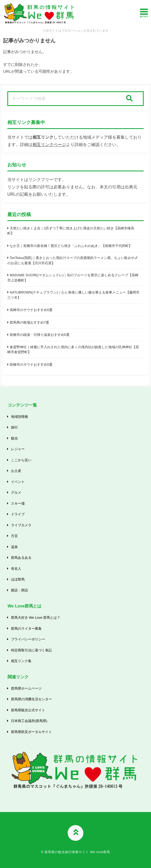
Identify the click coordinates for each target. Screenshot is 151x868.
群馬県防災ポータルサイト (31, 732)
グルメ (16, 492)
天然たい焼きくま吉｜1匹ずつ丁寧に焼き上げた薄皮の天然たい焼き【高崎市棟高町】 (71, 231)
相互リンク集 (21, 661)
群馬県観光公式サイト (28, 710)
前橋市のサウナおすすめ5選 (31, 365)
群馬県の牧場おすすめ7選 (29, 322)
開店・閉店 (20, 590)
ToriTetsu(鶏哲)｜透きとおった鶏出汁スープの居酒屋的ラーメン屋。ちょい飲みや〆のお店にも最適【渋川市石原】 (73, 260)
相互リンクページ (49, 145)
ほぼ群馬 (18, 579)
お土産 (16, 471)
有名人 (16, 569)
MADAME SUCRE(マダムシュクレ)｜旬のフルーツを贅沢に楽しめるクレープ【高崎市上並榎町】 (73, 278)
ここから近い (21, 460)
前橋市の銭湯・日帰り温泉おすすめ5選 (40, 335)
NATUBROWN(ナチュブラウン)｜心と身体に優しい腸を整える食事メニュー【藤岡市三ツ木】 (73, 295)
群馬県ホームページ (26, 688)
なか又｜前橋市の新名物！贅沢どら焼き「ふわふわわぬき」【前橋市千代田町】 (71, 246)
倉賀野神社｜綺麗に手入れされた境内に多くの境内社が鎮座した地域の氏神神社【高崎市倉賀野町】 (73, 350)
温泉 (14, 547)
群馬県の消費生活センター (31, 699)
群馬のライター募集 (26, 629)
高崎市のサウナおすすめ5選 (31, 310)
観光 (14, 438)
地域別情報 (20, 417)
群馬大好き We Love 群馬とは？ (36, 618)
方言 (14, 536)
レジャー (18, 449)
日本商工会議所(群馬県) (29, 721)
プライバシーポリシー (28, 639)
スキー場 (18, 503)
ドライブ (18, 514)
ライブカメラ (21, 525)
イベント (18, 482)
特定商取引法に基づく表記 (31, 650)
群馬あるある (21, 558)
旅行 (14, 427)
